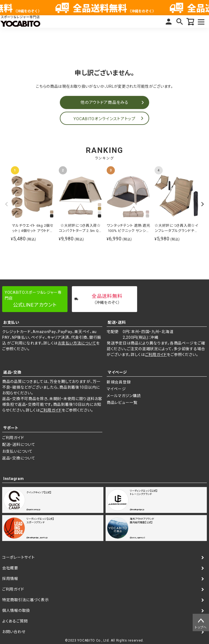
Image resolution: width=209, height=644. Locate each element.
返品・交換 (12, 372)
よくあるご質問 (15, 621)
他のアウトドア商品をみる (104, 102)
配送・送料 (117, 322)
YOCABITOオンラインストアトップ (104, 119)
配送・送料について (19, 445)
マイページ (169, 22)
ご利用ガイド (156, 355)
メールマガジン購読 (124, 396)
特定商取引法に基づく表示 (25, 600)
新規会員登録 (119, 382)
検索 (180, 22)
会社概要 (10, 568)
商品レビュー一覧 (122, 403)
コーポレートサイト (18, 557)
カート (190, 22)
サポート (11, 428)
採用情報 (10, 579)
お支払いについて (17, 451)
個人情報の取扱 (16, 610)
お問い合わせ (14, 632)
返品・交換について (19, 458)
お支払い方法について (77, 343)
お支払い (11, 322)
